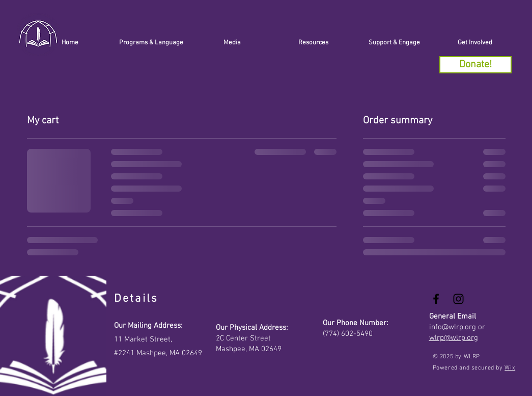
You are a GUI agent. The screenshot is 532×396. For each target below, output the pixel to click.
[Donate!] (475, 65)
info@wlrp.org (453, 327)
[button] (394, 43)
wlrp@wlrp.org (454, 338)
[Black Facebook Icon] (436, 299)
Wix (510, 368)
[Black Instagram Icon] (458, 299)
